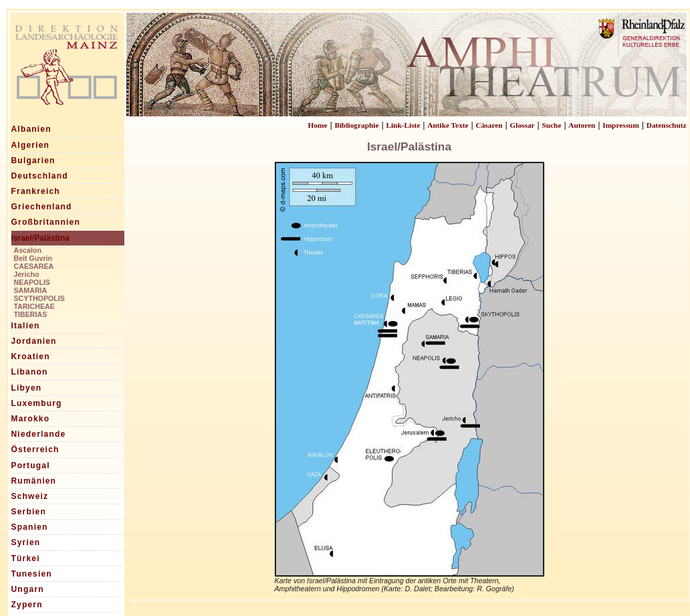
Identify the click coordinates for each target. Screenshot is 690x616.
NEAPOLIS (32, 282)
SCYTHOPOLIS (39, 298)
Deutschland (40, 176)
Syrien (26, 542)
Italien (26, 326)
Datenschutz (667, 125)
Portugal (31, 466)
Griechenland (42, 207)
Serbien (29, 512)
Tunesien (32, 574)
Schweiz (30, 496)
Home (318, 125)
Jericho (27, 274)
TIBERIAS (31, 314)
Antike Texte (448, 125)
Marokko (31, 419)
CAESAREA (34, 266)
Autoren (582, 125)
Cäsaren (489, 125)
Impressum (621, 125)
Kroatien (31, 356)
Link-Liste (403, 125)
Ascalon (28, 250)
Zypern (27, 605)
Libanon (30, 372)
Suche (551, 125)
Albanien (31, 129)
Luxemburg (37, 403)
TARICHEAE (34, 306)
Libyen (27, 388)
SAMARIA (31, 290)
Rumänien (34, 481)
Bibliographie (356, 125)
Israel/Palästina (40, 238)
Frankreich (36, 191)
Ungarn (28, 589)
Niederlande (39, 434)
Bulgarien (33, 161)
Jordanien (34, 341)
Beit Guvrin (33, 258)
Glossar (522, 125)
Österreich (35, 449)
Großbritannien (46, 222)
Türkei (26, 558)
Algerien (31, 145)
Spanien (30, 527)
